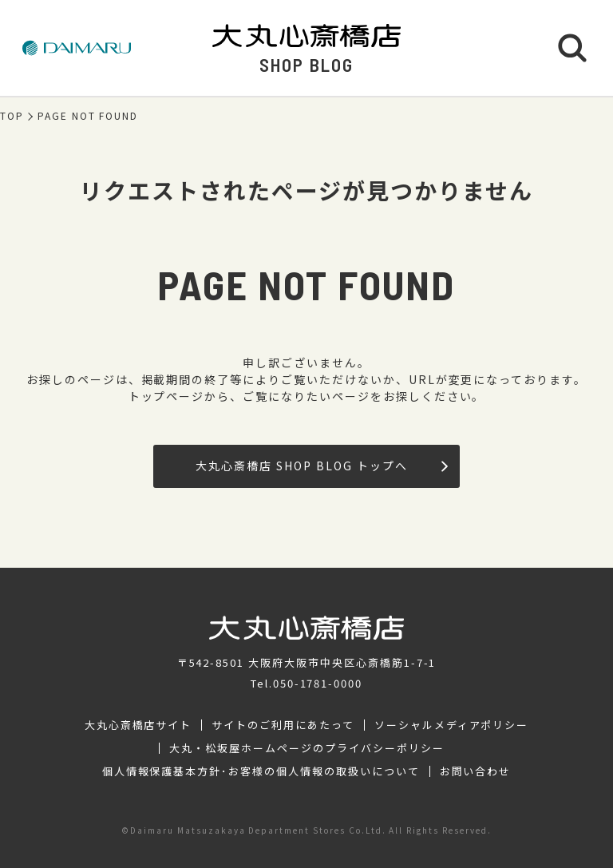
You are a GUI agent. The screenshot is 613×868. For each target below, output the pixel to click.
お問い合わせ (476, 771)
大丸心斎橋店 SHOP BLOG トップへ (321, 466)
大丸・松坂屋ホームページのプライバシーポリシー (306, 748)
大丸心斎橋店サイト (138, 725)
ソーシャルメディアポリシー (451, 725)
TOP (12, 116)
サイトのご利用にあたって (283, 725)
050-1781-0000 (318, 683)
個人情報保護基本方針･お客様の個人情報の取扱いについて (261, 771)
